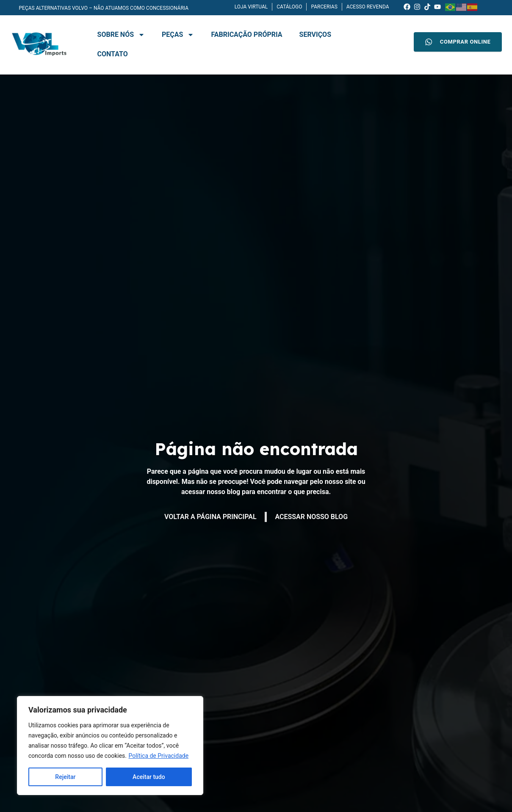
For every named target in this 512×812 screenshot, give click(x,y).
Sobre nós (121, 35)
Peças (178, 35)
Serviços (315, 35)
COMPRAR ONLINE (458, 42)
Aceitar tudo (149, 777)
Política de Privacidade (158, 756)
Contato (113, 54)
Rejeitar (65, 777)
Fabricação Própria (246, 35)
